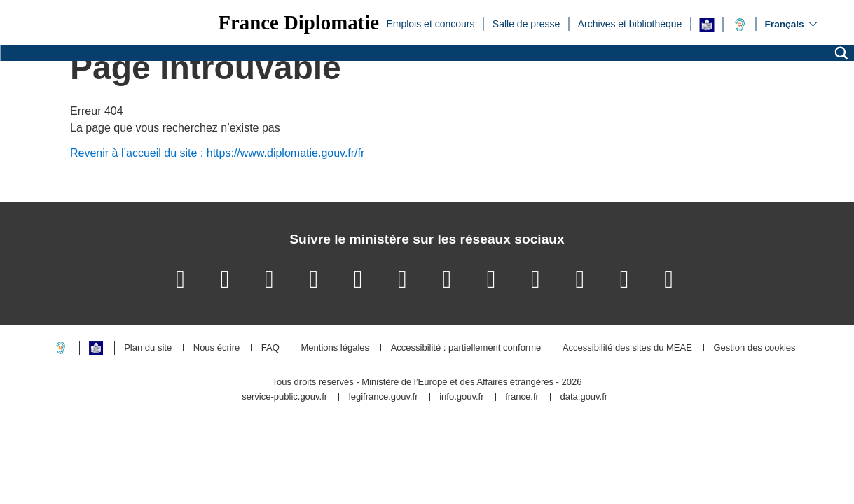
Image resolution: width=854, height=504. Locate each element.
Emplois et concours (430, 23)
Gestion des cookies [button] (754, 348)
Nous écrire (216, 348)
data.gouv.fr (584, 397)
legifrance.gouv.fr (384, 397)
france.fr (522, 397)
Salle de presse (526, 23)
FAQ (270, 348)
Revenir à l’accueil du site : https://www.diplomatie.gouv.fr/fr (217, 153)
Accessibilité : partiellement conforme (466, 348)
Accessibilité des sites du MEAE (627, 348)
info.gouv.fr (461, 397)
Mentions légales (335, 348)
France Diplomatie (298, 23)
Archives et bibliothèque (630, 23)
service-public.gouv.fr (284, 397)
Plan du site (148, 348)
